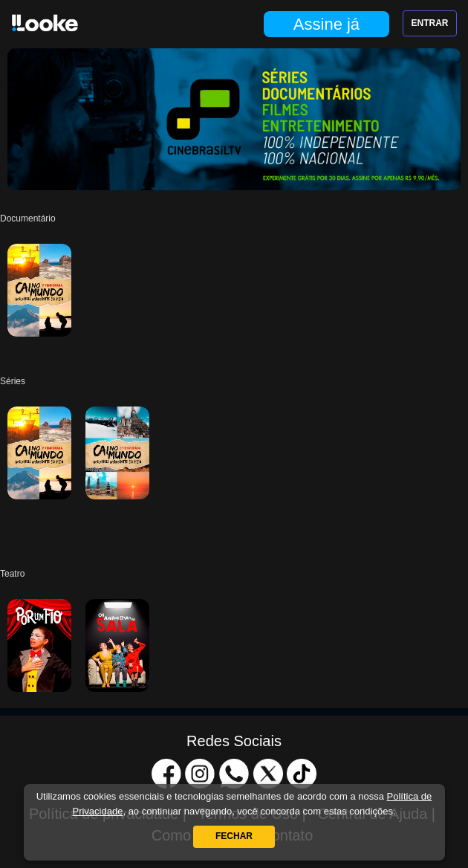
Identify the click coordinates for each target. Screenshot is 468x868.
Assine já (326, 24)
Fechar (234, 836)
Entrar (430, 23)
